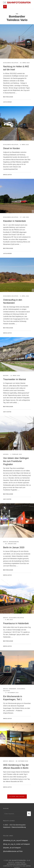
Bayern (6, 376)
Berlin (6, 542)
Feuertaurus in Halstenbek (16, 623)
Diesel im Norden (12, 148)
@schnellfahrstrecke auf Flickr (13, 851)
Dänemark (13, 689)
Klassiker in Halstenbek (14, 221)
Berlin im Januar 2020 (14, 547)
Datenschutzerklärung (19, 827)
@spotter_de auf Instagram (12, 848)
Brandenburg (14, 542)
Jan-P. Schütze (7, 412)
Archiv (6, 618)
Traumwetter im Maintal (15, 379)
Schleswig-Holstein (11, 63)
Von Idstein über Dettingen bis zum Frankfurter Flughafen (16, 461)
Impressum (7, 827)
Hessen (6, 454)
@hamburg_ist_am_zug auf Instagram (16, 840)
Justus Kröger (7, 102)
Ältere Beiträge (17, 796)
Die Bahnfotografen (17, 860)
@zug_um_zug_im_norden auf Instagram (17, 844)
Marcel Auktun (7, 175)
